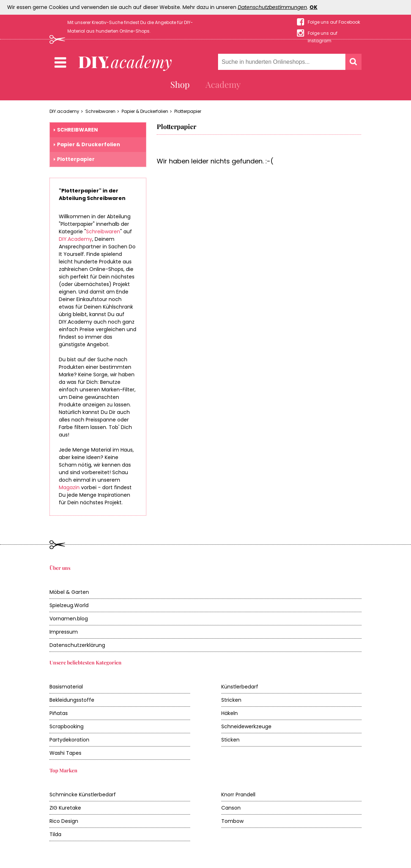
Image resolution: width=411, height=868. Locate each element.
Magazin (69, 487)
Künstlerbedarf (240, 687)
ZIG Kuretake (65, 808)
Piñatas (59, 713)
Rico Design (64, 821)
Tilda (55, 834)
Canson (231, 808)
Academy (223, 84)
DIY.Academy (75, 239)
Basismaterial (66, 687)
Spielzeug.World (69, 605)
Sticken (230, 740)
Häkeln (230, 713)
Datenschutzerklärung (77, 645)
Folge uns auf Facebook (334, 22)
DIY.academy (64, 111)
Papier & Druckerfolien (145, 111)
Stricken (231, 700)
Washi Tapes (65, 753)
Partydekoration (69, 740)
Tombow (232, 821)
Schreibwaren (100, 111)
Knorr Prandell (238, 795)
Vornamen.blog (69, 619)
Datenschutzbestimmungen (272, 7)
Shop (180, 84)
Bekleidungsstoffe (72, 700)
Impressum (64, 632)
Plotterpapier (188, 111)
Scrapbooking (67, 726)
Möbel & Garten (69, 592)
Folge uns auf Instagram (323, 34)
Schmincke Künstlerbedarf (83, 795)
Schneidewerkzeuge (246, 726)
